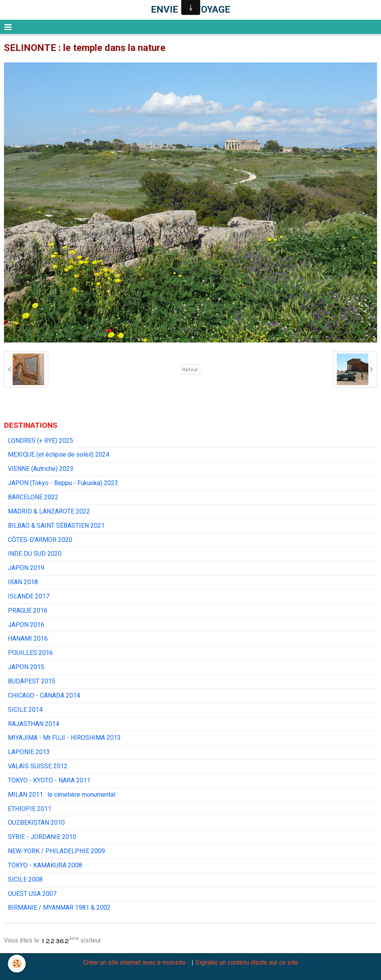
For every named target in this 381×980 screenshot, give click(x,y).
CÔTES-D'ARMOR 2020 (40, 540)
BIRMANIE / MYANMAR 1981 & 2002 (59, 908)
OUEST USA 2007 (32, 894)
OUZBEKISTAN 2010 (36, 823)
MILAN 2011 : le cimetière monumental (62, 795)
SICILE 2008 (25, 879)
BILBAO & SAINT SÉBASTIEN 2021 (56, 526)
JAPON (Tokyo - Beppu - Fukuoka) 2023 (63, 483)
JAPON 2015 (26, 667)
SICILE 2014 (25, 710)
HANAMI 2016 (28, 639)
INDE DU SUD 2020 (35, 554)
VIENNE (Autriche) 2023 (41, 469)
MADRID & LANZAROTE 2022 (49, 511)
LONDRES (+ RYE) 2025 (40, 441)
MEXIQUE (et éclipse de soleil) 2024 (59, 454)
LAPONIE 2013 (29, 752)
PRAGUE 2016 (28, 610)
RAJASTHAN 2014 (34, 724)
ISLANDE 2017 (29, 596)
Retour (190, 369)
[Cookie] (17, 964)
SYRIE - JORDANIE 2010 (42, 837)
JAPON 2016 (26, 625)
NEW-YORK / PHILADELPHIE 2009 (56, 851)
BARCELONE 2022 (33, 497)
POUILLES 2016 (30, 653)
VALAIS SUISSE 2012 (38, 766)
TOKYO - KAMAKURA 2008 (45, 865)
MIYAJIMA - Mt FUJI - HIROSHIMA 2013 (64, 738)
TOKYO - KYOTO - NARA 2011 (49, 780)
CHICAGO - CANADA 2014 (44, 695)
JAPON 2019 (26, 568)
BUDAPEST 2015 (32, 681)
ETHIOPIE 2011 (30, 809)
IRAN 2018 (23, 582)
